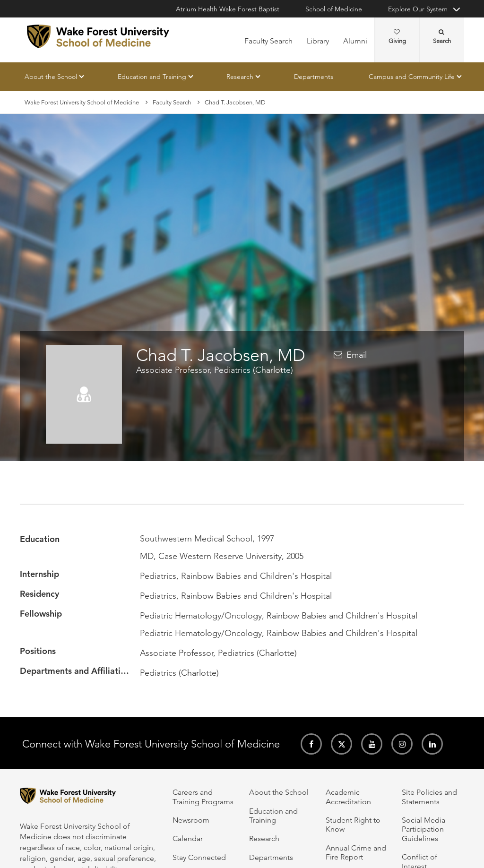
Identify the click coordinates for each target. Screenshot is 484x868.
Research (240, 77)
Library (318, 41)
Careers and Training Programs (203, 797)
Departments (314, 77)
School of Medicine (334, 9)
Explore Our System (418, 9)
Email (357, 355)
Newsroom (191, 820)
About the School (51, 77)
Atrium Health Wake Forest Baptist (228, 9)
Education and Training (152, 77)
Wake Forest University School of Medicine (82, 102)
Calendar (188, 838)
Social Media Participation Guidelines (423, 829)
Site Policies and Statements (429, 797)
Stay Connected (199, 857)
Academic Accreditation (348, 797)
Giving (397, 37)
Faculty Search (268, 41)
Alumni (355, 41)
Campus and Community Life (412, 77)
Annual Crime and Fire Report (356, 852)
